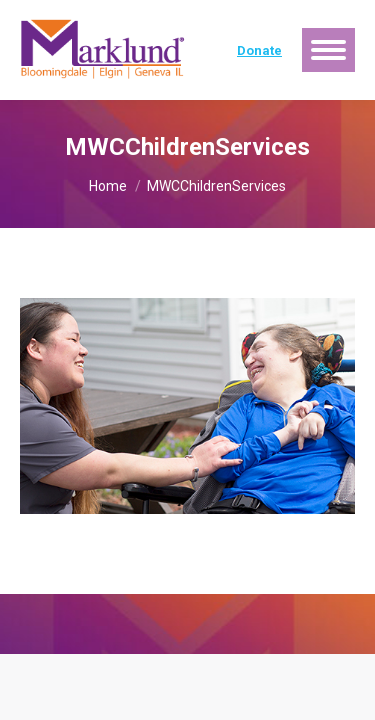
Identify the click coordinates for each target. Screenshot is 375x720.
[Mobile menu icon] (328, 50)
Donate (259, 50)
